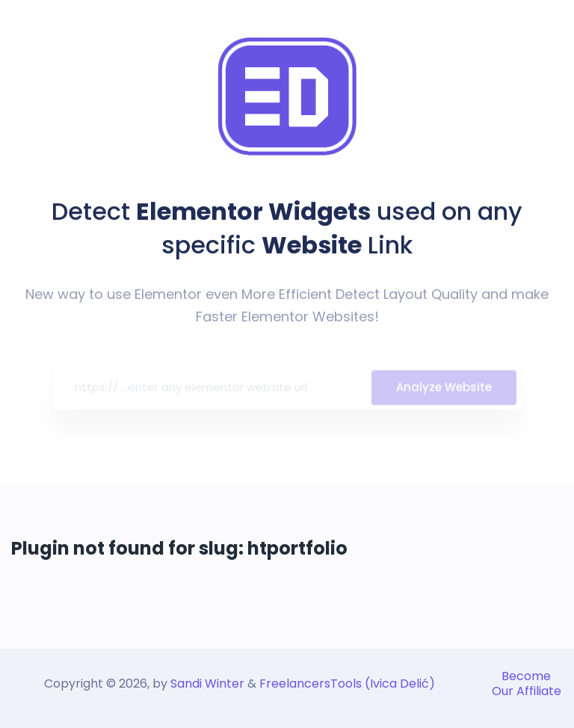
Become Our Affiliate (527, 684)
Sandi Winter (207, 684)
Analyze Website (444, 391)
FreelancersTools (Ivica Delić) (347, 684)
